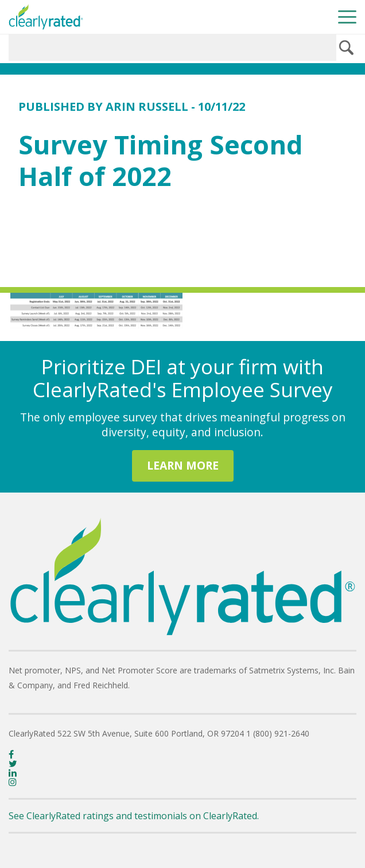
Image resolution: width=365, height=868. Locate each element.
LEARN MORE (183, 465)
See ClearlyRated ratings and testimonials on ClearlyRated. (134, 816)
